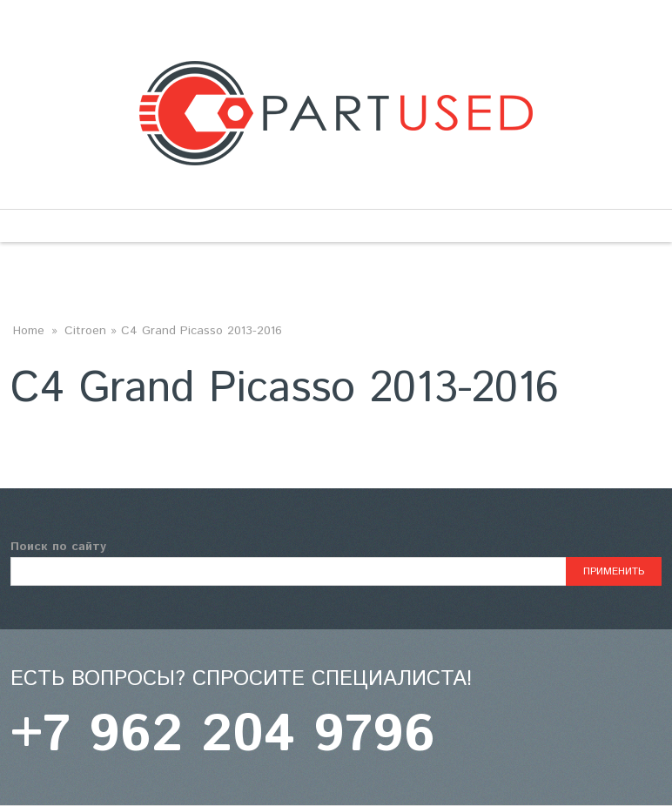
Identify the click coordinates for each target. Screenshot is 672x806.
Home (29, 331)
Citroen (85, 331)
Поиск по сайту (58, 547)
